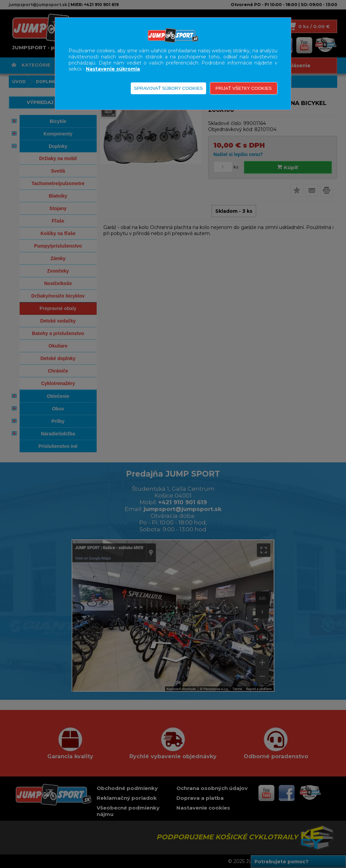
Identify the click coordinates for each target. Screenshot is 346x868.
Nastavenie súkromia (113, 69)
